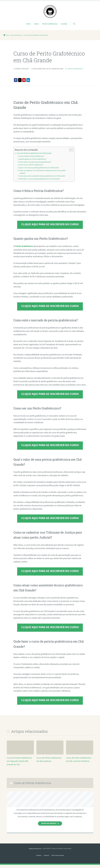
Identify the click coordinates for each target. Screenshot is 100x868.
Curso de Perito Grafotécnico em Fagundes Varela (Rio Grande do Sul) (19, 764)
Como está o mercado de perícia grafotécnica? (36, 165)
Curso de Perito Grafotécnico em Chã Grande (34, 157)
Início (29, 24)
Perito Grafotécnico (50, 24)
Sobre (36, 24)
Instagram (46, 858)
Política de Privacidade (59, 858)
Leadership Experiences (35, 852)
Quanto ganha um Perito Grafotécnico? (33, 163)
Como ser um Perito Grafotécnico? (32, 168)
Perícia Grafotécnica (25, 72)
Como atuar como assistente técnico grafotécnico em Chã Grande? (43, 180)
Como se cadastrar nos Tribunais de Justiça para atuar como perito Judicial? (44, 175)
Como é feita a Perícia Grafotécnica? (32, 160)
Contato (64, 24)
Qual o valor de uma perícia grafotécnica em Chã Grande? (40, 171)
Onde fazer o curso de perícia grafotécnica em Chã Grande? (41, 182)
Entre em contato (49, 827)
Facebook (37, 858)
